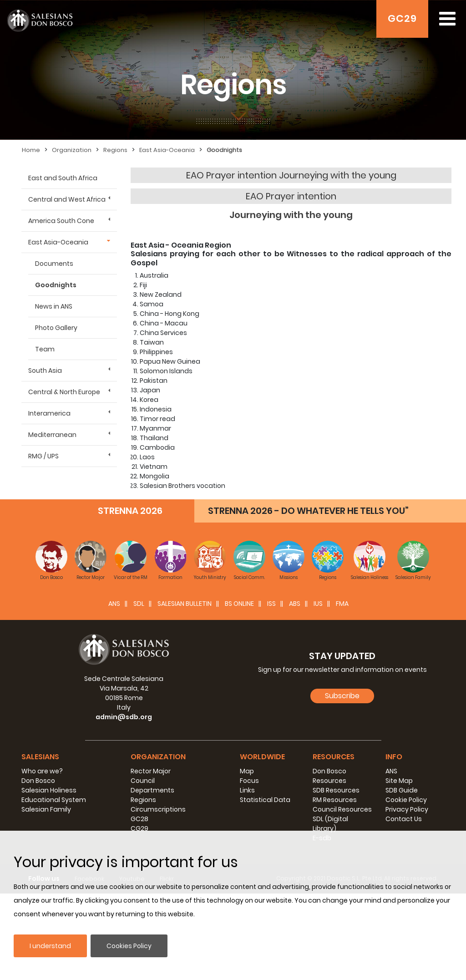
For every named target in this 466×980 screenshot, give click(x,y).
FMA (342, 690)
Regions (115, 150)
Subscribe (342, 782)
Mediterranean (52, 435)
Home (31, 150)
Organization (72, 150)
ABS (295, 690)
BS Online (239, 690)
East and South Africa (63, 178)
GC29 (402, 18)
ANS (114, 690)
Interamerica (49, 413)
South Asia (45, 371)
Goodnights (224, 150)
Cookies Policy (129, 946)
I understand (50, 946)
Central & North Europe (64, 392)
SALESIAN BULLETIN (185, 690)
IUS (318, 690)
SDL (139, 690)
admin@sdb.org (124, 803)
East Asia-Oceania (167, 150)
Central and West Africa (67, 199)
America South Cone (61, 221)
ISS (271, 690)
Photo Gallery (56, 328)
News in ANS (54, 306)
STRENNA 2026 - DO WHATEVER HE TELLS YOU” (308, 597)
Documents (54, 264)
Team (45, 349)
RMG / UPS (43, 456)
